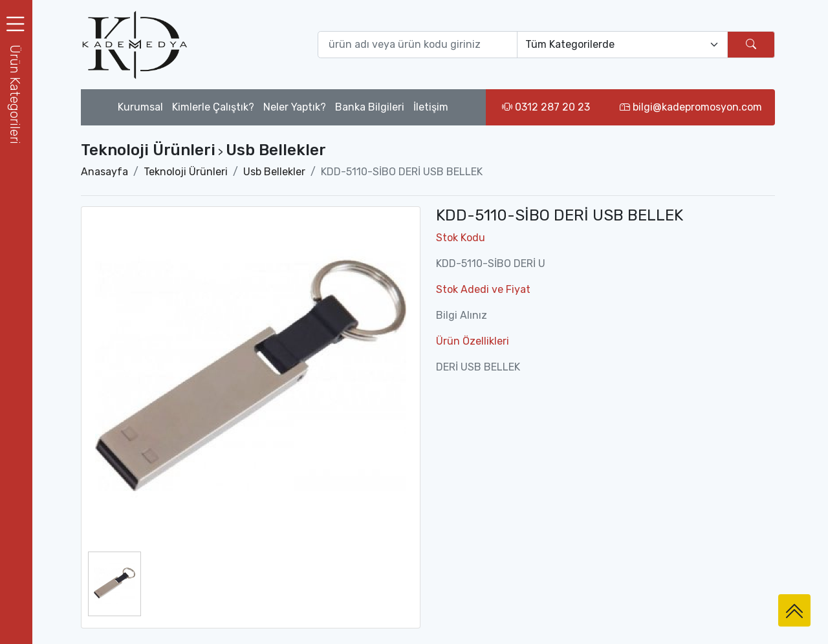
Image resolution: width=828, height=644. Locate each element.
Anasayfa (104, 172)
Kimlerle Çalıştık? (213, 107)
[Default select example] (622, 45)
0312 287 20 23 (546, 107)
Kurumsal (140, 107)
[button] (16, 94)
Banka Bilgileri (370, 107)
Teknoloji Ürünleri (186, 172)
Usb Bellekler (274, 172)
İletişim (431, 107)
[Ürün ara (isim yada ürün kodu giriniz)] (418, 45)
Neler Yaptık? (295, 107)
